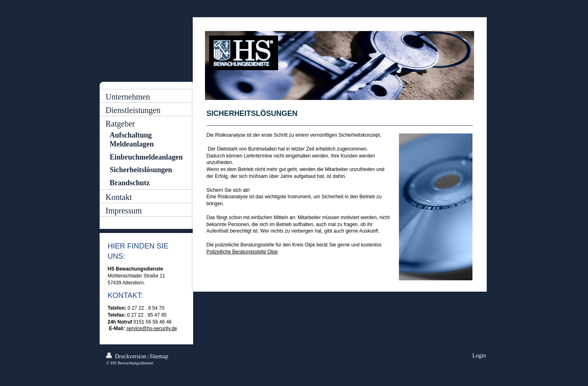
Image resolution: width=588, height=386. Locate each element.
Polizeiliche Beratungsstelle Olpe (242, 252)
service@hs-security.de (152, 328)
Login (479, 356)
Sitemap (159, 356)
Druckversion (127, 356)
